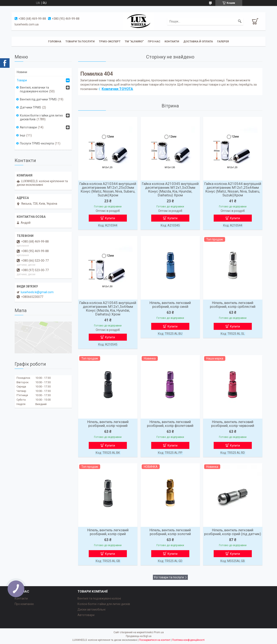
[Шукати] (240, 21)
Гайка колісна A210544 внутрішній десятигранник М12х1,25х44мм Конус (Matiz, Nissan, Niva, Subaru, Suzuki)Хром (233, 189)
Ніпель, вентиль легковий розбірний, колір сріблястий (233, 305)
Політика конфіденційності (188, 640)
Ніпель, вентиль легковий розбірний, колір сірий (108, 532)
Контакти (172, 41)
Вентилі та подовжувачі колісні (99, 598)
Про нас (154, 41)
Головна (55, 41)
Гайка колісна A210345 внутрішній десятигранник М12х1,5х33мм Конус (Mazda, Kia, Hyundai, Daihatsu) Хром (170, 189)
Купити (110, 218)
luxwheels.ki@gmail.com (37, 292)
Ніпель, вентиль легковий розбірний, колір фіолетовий (170, 424)
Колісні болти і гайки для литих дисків (104, 604)
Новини (22, 72)
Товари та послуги (80, 41)
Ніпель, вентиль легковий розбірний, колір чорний (108, 424)
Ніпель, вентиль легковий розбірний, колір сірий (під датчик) (233, 532)
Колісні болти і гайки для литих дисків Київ (41, 117)
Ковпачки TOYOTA (117, 89)
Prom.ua (159, 632)
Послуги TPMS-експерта (37, 143)
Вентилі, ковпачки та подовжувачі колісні (34, 89)
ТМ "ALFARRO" (134, 41)
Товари (22, 80)
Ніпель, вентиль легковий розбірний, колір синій (170, 305)
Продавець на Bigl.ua (139, 636)
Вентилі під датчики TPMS (38, 99)
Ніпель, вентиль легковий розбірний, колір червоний (233, 424)
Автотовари (28, 127)
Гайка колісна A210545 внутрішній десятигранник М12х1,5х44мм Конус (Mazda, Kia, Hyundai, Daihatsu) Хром (108, 308)
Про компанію (24, 604)
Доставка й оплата (198, 41)
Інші (23, 135)
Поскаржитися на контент (155, 640)
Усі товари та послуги (169, 577)
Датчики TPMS (30, 107)
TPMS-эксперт (110, 41)
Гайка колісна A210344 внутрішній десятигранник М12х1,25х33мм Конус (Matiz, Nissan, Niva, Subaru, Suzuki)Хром (108, 189)
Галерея (223, 41)
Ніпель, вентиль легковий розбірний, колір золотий (170, 532)
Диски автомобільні (91, 609)
